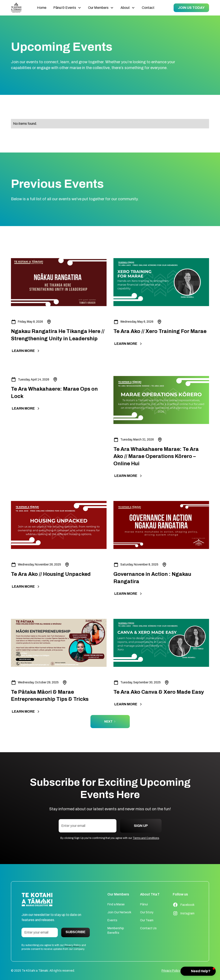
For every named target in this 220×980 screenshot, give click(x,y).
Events (112, 920)
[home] (16, 8)
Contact (148, 8)
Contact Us (148, 928)
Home (42, 8)
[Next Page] (110, 722)
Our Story (147, 912)
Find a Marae (116, 904)
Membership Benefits (116, 931)
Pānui (144, 904)
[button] (67, 8)
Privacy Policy (171, 971)
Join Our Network (119, 912)
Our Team (147, 920)
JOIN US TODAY (191, 8)
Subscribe (76, 932)
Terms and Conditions (146, 838)
